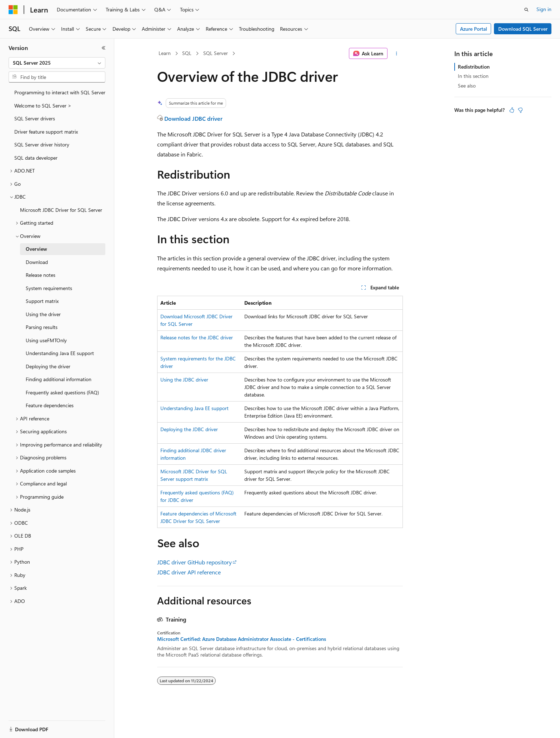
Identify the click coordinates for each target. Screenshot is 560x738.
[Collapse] (104, 48)
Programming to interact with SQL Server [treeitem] (60, 92)
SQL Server (216, 53)
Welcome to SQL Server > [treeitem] (43, 106)
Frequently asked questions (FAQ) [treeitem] (62, 392)
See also (467, 86)
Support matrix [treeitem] (42, 301)
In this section (473, 76)
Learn (165, 53)
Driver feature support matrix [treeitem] (46, 132)
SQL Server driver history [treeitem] (42, 144)
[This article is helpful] (512, 110)
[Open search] (526, 10)
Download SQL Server (523, 29)
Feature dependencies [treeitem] (50, 405)
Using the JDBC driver (184, 380)
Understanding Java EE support (194, 408)
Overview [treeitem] (36, 249)
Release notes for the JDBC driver (197, 337)
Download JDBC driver (193, 118)
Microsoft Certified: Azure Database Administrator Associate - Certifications (242, 639)
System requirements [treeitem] (49, 288)
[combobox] (57, 63)
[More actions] (397, 54)
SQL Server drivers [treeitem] (35, 118)
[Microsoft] (13, 10)
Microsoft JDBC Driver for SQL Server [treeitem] (61, 210)
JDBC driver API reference (189, 572)
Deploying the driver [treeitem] (48, 366)
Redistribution (474, 67)
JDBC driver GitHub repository (194, 562)
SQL (187, 53)
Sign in (544, 9)
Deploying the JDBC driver (189, 429)
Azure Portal (474, 29)
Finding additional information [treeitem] (59, 379)
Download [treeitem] (37, 262)
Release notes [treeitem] (41, 275)
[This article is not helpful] (520, 110)
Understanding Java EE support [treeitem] (60, 353)
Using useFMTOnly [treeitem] (46, 340)
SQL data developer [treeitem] (36, 158)
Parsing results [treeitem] (42, 327)
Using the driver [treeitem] (43, 314)
